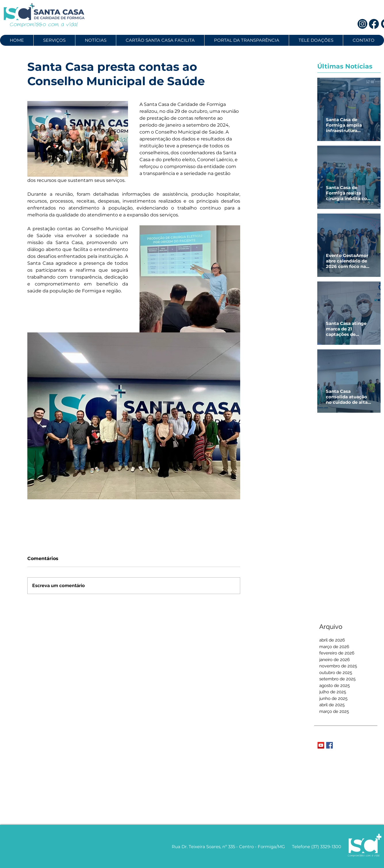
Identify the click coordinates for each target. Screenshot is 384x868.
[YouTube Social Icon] (321, 745)
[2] (374, 24)
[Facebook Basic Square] (329, 745)
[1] (362, 24)
